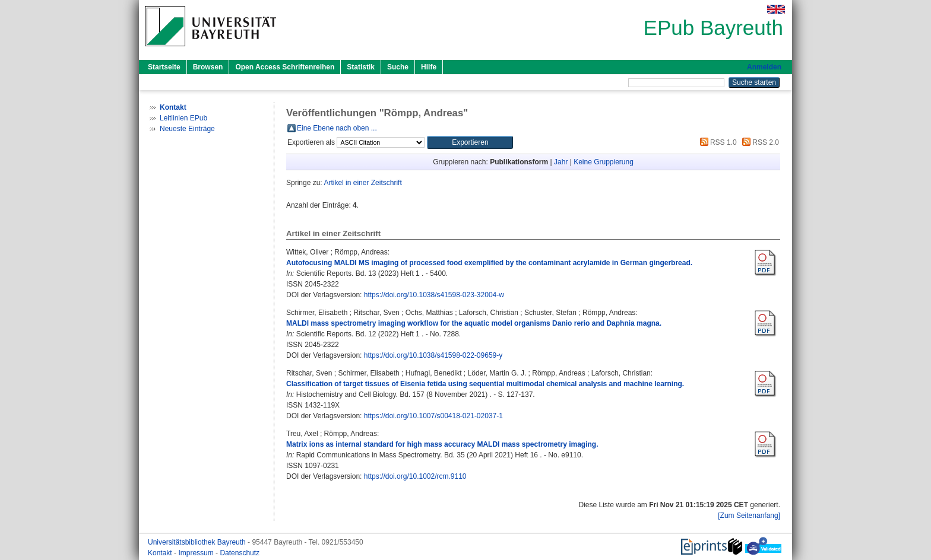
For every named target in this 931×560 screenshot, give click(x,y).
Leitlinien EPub (183, 118)
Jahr (561, 162)
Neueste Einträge (187, 129)
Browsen (208, 67)
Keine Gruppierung (604, 162)
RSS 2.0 (759, 142)
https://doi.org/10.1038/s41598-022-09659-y (433, 355)
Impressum (197, 553)
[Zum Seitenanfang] (749, 516)
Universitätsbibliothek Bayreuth (198, 542)
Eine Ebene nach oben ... (337, 128)
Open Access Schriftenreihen (285, 67)
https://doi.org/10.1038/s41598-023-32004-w (434, 295)
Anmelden (764, 67)
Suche (398, 67)
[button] (470, 142)
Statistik (361, 67)
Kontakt (161, 553)
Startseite (164, 67)
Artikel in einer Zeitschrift (362, 183)
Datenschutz (240, 553)
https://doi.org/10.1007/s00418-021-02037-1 (433, 416)
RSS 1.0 (717, 142)
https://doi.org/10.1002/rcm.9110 (415, 476)
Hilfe (429, 67)
